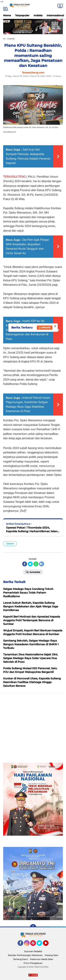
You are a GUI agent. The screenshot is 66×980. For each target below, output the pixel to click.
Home (7, 15)
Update (45, 328)
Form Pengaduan (33, 963)
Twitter (41, 945)
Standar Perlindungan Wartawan (25, 955)
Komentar (33, 572)
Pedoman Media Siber (42, 959)
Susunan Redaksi (33, 951)
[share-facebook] (25, 564)
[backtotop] (33, 927)
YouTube (48, 945)
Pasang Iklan (51, 955)
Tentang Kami (20, 959)
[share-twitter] (30, 564)
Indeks (38, 15)
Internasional (55, 15)
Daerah (10, 544)
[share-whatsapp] (36, 564)
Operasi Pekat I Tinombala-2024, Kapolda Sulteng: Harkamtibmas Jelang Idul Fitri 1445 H (33, 530)
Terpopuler (22, 15)
